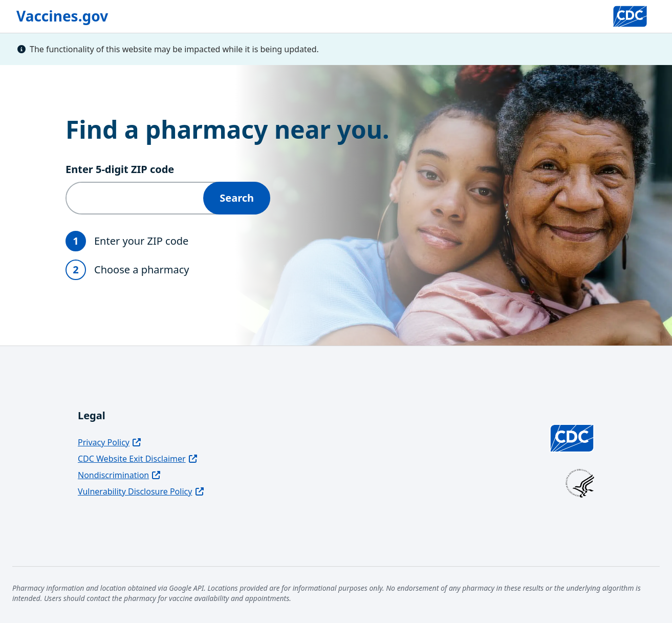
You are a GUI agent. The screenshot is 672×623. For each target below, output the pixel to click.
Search (237, 198)
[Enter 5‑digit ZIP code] (135, 198)
